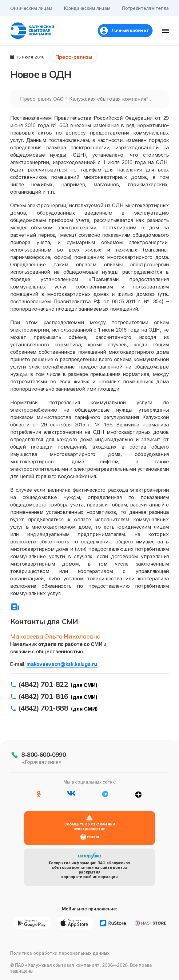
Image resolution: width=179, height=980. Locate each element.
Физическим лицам (31, 8)
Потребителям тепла (145, 8)
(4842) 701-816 (43, 696)
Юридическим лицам (87, 8)
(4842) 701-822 (43, 684)
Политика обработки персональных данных (60, 953)
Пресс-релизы (74, 57)
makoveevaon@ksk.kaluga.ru (62, 664)
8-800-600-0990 (44, 754)
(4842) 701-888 (43, 708)
